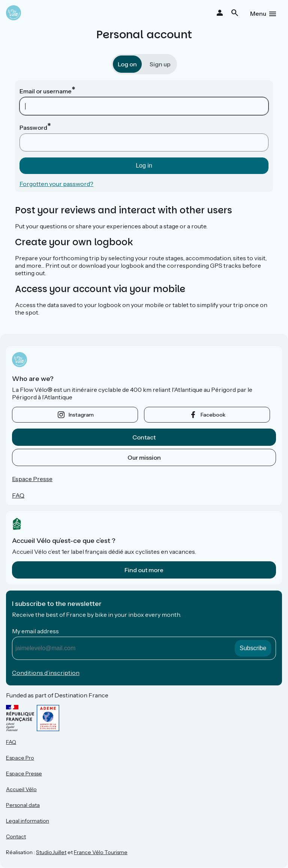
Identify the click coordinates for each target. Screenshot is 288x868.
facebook (213, 415)
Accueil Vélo (21, 789)
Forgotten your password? (56, 184)
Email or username (46, 91)
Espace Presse (32, 479)
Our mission (144, 457)
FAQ (18, 495)
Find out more (144, 570)
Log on (127, 64)
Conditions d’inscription (46, 673)
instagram (81, 415)
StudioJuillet (51, 852)
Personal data (23, 805)
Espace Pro (20, 758)
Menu (258, 13)
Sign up (160, 64)
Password (33, 127)
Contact (144, 437)
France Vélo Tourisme (101, 852)
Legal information (28, 821)
